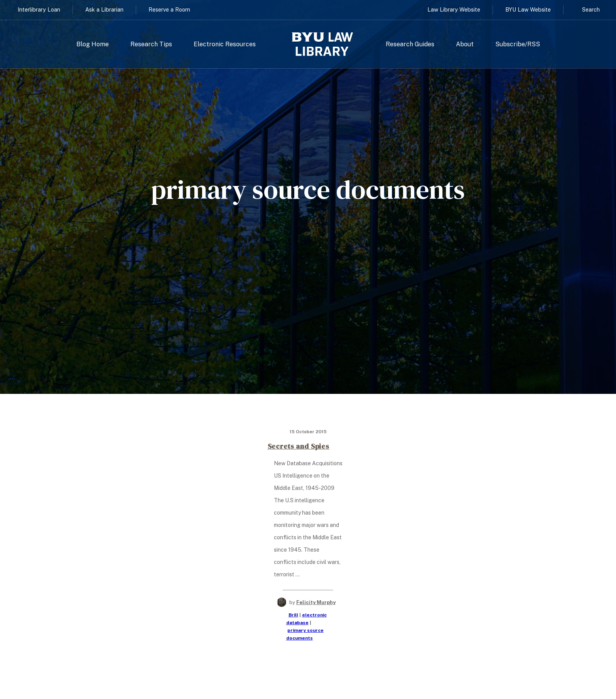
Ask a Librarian (104, 9)
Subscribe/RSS (518, 44)
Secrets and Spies (299, 446)
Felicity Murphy (316, 602)
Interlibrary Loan (39, 9)
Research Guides (410, 44)
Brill (293, 615)
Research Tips (151, 44)
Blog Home (93, 44)
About (465, 44)
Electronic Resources (225, 44)
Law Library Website (454, 9)
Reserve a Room (169, 9)
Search (591, 9)
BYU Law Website (528, 9)
